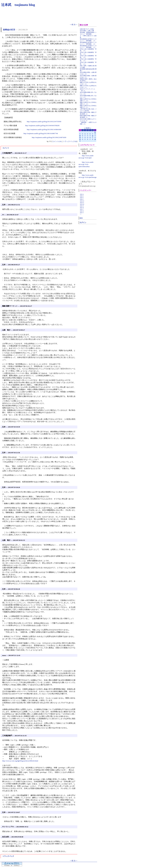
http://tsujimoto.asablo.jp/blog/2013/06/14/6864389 (44, 129)
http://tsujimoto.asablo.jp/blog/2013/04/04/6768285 (42, 125)
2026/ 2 (82, 198)
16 (80, 137)
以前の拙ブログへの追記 (87, 29)
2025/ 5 (82, 213)
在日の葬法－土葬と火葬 (87, 31)
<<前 (72, 25)
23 (80, 139)
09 (80, 136)
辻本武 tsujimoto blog (18, 5)
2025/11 (82, 203)
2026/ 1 (82, 199)
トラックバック (8, 856)
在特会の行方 (9, 30)
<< (85, 128)
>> (90, 128)
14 (93, 136)
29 (95, 139)
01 (95, 132)
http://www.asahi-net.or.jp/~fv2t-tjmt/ (86, 157)
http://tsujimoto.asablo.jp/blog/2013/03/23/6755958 (44, 122)
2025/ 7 (82, 209)
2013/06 (88, 128)
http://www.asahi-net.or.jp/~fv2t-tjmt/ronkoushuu (86, 164)
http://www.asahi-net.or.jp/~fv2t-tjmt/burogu (88, 176)
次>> (76, 25)
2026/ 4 (82, 194)
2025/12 (82, 201)
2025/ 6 (82, 211)
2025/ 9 (82, 206)
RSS (81, 218)
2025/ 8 (82, 208)
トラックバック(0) (70, 141)
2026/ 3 (82, 196)
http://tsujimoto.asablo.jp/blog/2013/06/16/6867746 (41, 133)
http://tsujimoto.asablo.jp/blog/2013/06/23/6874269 (49, 137)
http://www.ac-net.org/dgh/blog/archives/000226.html (20, 761)
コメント (6, 148)
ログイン (83, 222)
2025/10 (82, 204)
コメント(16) (57, 141)
